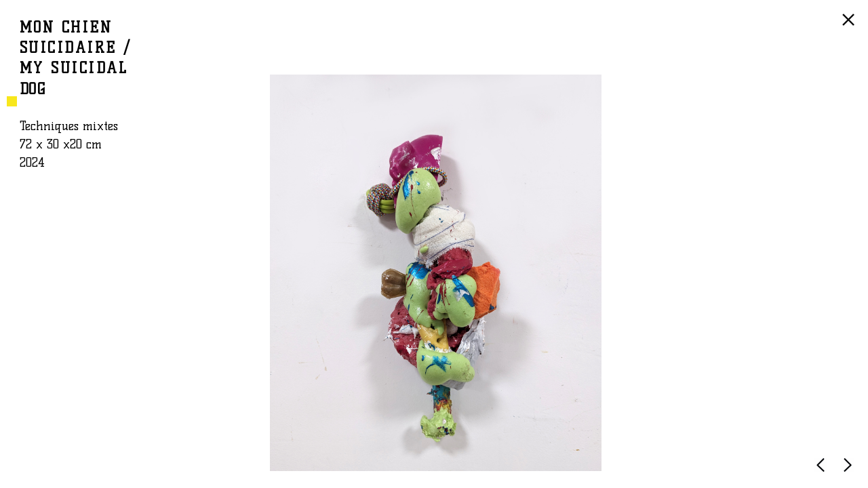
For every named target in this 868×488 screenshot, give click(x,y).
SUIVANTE (850, 471)
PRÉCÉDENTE (823, 471)
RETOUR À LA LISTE (850, 26)
